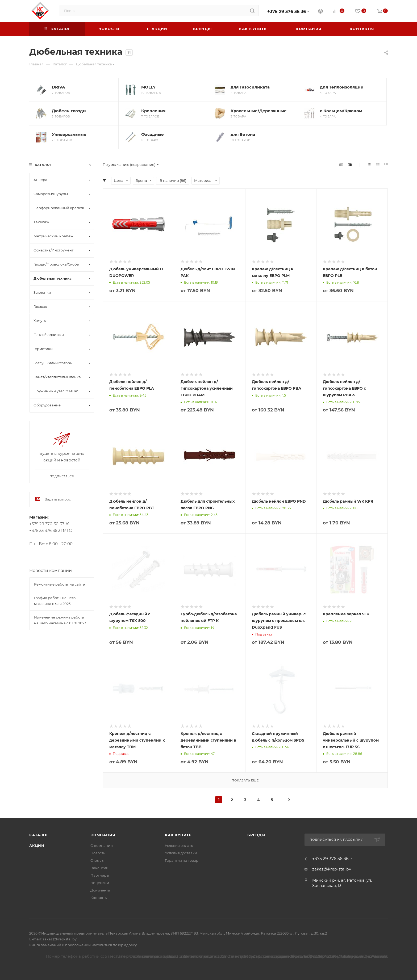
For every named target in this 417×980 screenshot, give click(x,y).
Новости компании (51, 571)
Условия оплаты (179, 846)
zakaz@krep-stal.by (332, 869)
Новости (98, 853)
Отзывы (97, 860)
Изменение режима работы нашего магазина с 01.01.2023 (60, 620)
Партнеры (100, 875)
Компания (103, 835)
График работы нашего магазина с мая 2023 (55, 601)
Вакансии (99, 868)
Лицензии (100, 883)
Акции (37, 846)
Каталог (39, 835)
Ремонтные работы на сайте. (60, 584)
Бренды (256, 835)
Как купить (178, 835)
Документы (101, 890)
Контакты (99, 898)
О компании (102, 846)
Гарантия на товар (182, 860)
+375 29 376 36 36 (287, 12)
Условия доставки (181, 853)
